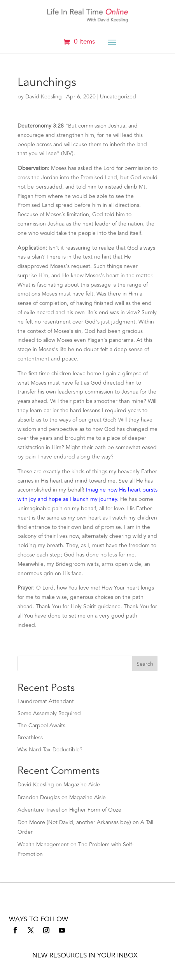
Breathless (30, 738)
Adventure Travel (39, 810)
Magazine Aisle (82, 785)
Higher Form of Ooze (95, 810)
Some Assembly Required (49, 713)
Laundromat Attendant (46, 701)
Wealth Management (43, 844)
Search (145, 664)
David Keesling (44, 97)
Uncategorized (118, 97)
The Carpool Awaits (41, 725)
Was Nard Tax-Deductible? (50, 750)
